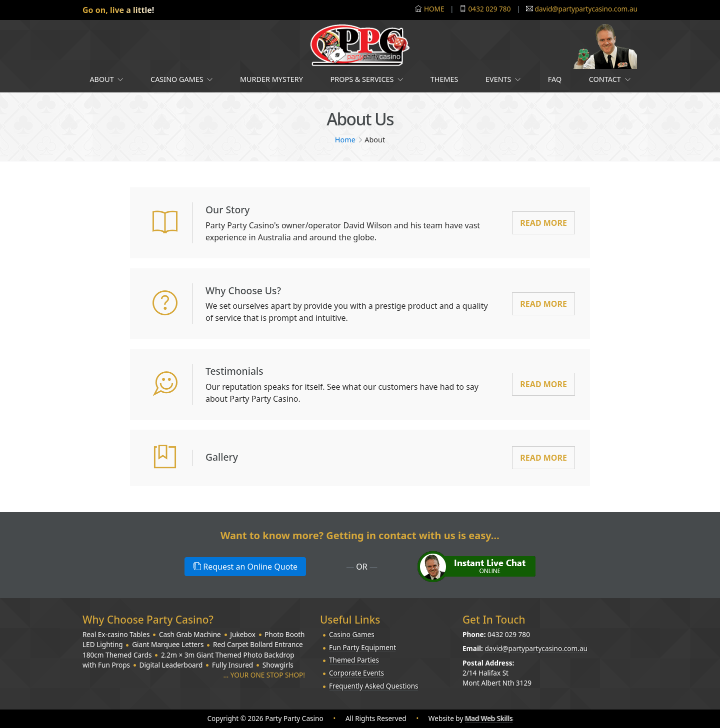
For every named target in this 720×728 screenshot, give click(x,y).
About (106, 79)
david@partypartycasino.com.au (586, 9)
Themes (444, 79)
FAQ (555, 79)
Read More (543, 223)
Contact (610, 79)
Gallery (225, 456)
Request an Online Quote (245, 567)
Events (503, 79)
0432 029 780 (490, 9)
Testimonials (240, 370)
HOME (434, 9)
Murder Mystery (271, 79)
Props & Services (367, 79)
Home (345, 140)
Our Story (232, 209)
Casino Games (181, 79)
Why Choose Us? (250, 290)
